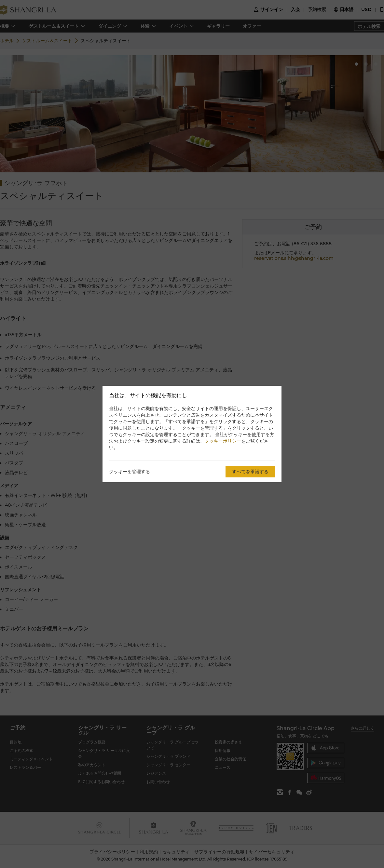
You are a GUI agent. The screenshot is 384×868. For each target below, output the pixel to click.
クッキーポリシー (223, 441)
